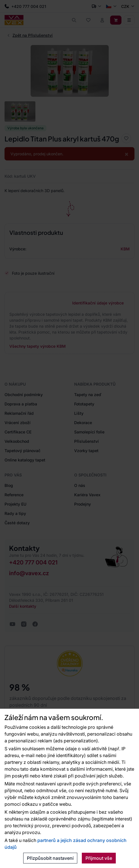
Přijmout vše (99, 858)
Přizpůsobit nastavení (50, 858)
